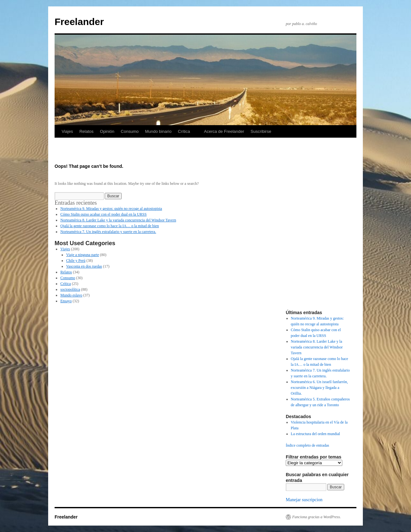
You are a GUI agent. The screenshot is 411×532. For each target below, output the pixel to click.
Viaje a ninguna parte (83, 255)
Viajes (67, 131)
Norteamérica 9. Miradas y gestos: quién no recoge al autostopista (111, 209)
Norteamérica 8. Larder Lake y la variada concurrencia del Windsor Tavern (118, 220)
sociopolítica (70, 289)
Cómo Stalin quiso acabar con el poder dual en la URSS (104, 214)
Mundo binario (158, 131)
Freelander (79, 22)
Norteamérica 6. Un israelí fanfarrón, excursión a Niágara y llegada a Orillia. (319, 388)
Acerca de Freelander (224, 131)
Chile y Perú (76, 261)
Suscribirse (261, 131)
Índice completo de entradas (307, 445)
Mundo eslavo (71, 295)
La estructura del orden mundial (315, 434)
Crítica (184, 131)
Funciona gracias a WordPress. (316, 517)
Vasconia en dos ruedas (84, 266)
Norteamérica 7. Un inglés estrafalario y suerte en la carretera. (108, 232)
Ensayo (66, 301)
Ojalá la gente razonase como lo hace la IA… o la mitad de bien (110, 226)
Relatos (86, 131)
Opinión (107, 131)
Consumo (130, 131)
